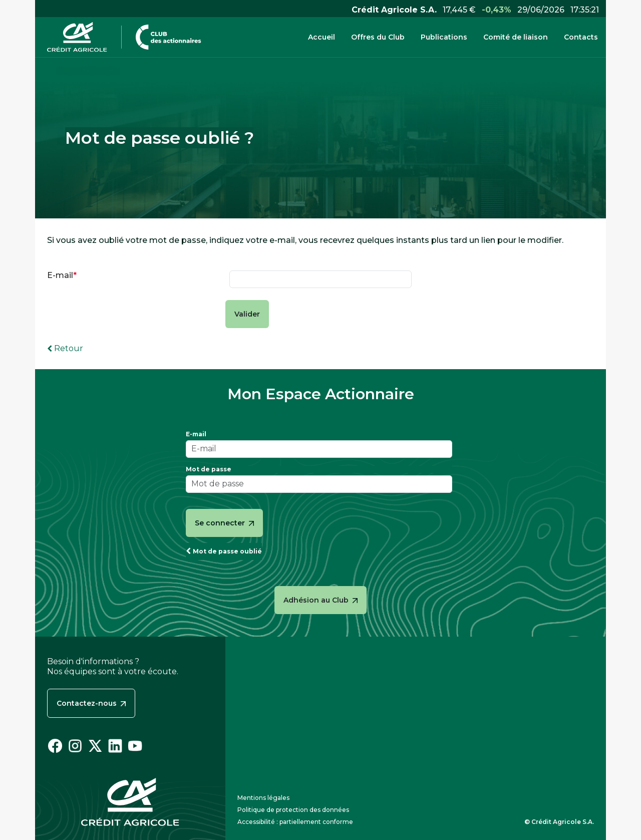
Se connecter (224, 523)
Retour (69, 348)
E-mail (60, 275)
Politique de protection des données (293, 810)
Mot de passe (209, 469)
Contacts (581, 37)
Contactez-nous (91, 703)
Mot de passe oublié (227, 551)
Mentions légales (263, 798)
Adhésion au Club (320, 600)
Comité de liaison (516, 37)
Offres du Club (378, 37)
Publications (444, 37)
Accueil (322, 37)
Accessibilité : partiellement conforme (295, 822)
